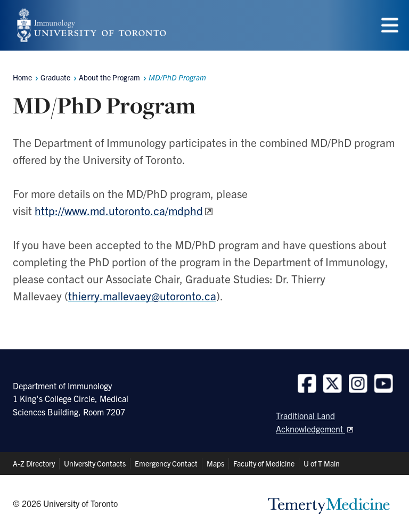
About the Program (109, 77)
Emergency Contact (166, 463)
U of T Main (322, 463)
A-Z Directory (34, 463)
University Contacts (95, 463)
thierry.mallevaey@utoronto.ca (142, 296)
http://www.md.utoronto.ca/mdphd (119, 210)
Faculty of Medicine (264, 463)
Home (22, 77)
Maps (215, 463)
